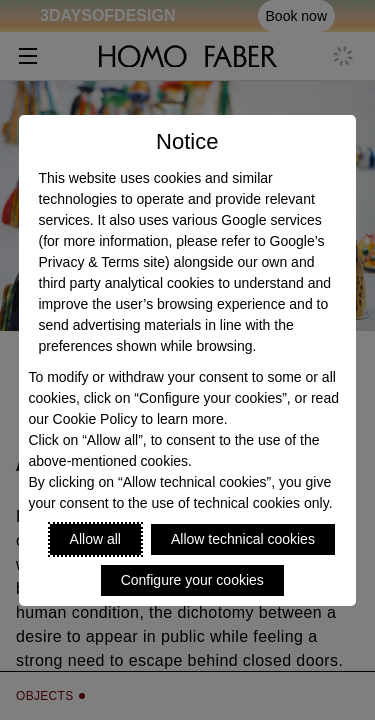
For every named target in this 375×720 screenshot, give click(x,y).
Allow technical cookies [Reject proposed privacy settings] (243, 539)
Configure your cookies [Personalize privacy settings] (192, 580)
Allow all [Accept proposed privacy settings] (95, 539)
